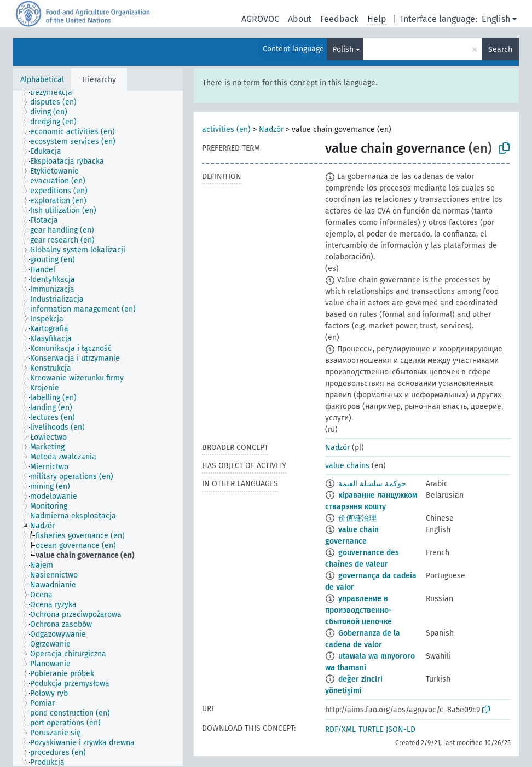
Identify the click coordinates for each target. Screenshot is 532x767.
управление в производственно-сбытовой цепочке (358, 610)
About (300, 19)
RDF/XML (340, 729)
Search (500, 50)
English (496, 19)
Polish (343, 50)
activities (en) (226, 129)
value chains (347, 466)
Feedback (339, 19)
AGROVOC (260, 19)
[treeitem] (56, 93)
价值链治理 (357, 518)
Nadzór (271, 129)
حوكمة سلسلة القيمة (372, 484)
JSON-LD (401, 729)
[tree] (98, 428)
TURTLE (371, 729)
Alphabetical (42, 80)
